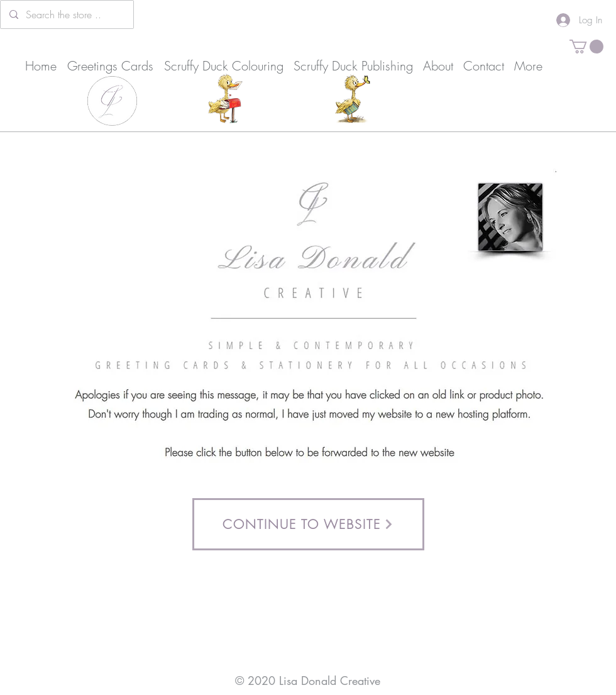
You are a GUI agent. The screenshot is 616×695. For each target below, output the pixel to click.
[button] (586, 47)
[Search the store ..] (66, 14)
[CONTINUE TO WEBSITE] (308, 524)
